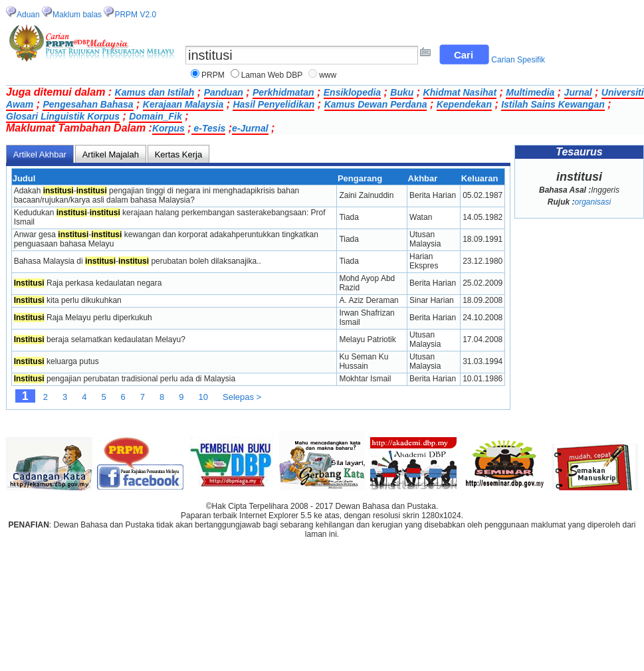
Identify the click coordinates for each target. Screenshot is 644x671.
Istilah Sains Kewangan (553, 104)
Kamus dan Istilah (155, 92)
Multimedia (530, 92)
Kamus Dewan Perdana (376, 104)
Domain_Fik (155, 116)
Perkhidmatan (283, 92)
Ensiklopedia (352, 92)
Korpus (168, 128)
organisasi (592, 202)
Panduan (224, 92)
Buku (402, 92)
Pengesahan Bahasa (88, 104)
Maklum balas (77, 15)
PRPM (213, 75)
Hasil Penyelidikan (273, 104)
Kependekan (464, 104)
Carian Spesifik (518, 60)
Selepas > (242, 397)
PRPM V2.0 (135, 15)
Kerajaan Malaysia (183, 104)
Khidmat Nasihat (460, 92)
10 (203, 397)
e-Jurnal (250, 128)
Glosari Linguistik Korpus (63, 116)
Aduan (28, 15)
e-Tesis (209, 128)
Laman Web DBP (272, 75)
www (328, 75)
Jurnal (578, 92)
